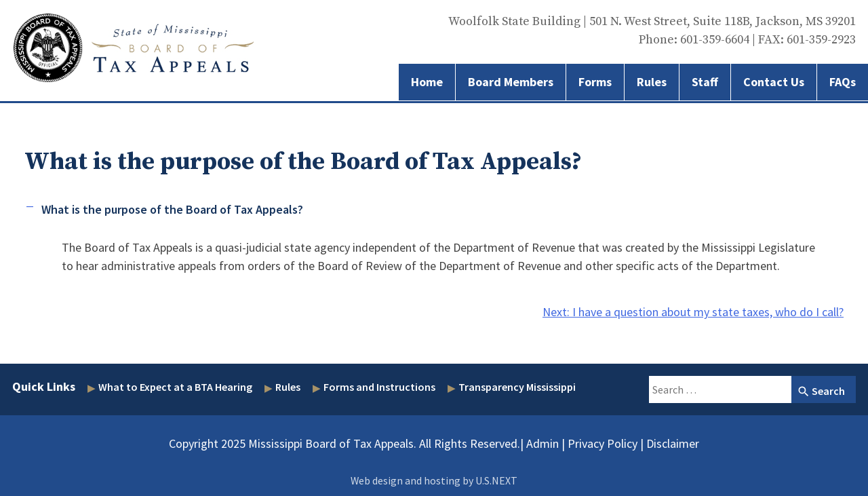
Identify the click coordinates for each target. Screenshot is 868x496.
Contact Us (774, 82)
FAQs (843, 82)
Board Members (511, 82)
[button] (434, 210)
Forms (595, 82)
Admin (542, 443)
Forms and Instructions (379, 387)
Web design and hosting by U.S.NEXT (434, 481)
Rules (652, 82)
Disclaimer (673, 443)
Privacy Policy (603, 443)
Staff (705, 82)
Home (427, 82)
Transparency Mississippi (517, 387)
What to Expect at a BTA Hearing (175, 387)
